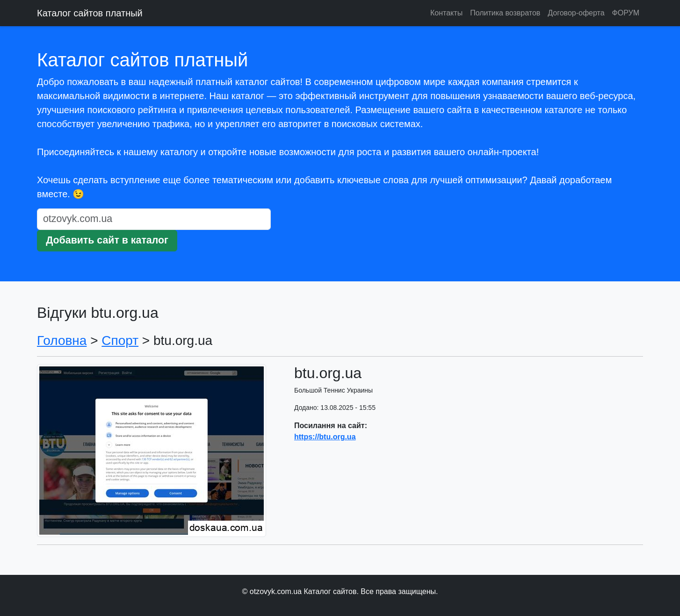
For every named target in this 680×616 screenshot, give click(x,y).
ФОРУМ (626, 13)
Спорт (120, 340)
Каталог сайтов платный (90, 13)
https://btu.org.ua (325, 437)
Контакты (446, 13)
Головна (62, 340)
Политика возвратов (505, 13)
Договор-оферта (576, 13)
